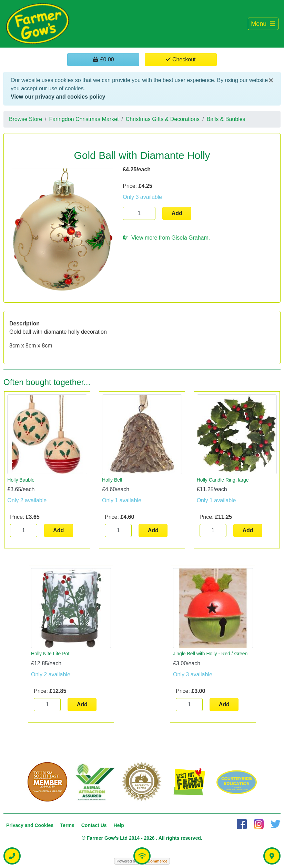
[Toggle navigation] (263, 24)
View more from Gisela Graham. (166, 238)
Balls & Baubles (226, 119)
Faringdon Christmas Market (84, 119)
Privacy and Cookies (30, 825)
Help (119, 825)
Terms (67, 825)
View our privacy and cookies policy (58, 97)
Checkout (181, 59)
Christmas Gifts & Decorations (163, 119)
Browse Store (26, 119)
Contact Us (94, 825)
